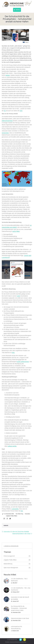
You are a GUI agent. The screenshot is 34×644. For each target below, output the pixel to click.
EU (5, 111)
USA (21, 111)
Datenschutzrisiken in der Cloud (21, 534)
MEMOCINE (14, 639)
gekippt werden (12, 446)
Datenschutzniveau (7, 121)
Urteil (18, 296)
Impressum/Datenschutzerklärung (18, 642)
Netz (13, 353)
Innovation (27, 514)
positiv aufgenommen (23, 362)
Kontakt (7, 642)
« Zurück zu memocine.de (11, 546)
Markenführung (8, 564)
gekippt (8, 75)
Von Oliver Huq (19, 514)
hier (22, 511)
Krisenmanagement (9, 556)
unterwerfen (15, 509)
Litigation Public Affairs (12, 516)
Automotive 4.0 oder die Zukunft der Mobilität (16, 532)
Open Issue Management (11, 568)
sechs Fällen (16, 231)
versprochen (5, 133)
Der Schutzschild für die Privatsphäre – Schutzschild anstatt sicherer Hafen (19, 608)
